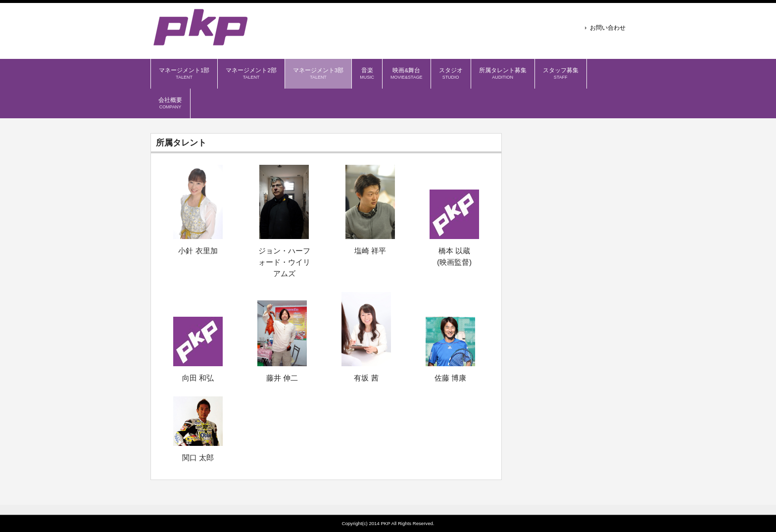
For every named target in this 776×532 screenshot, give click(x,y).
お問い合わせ (608, 28)
